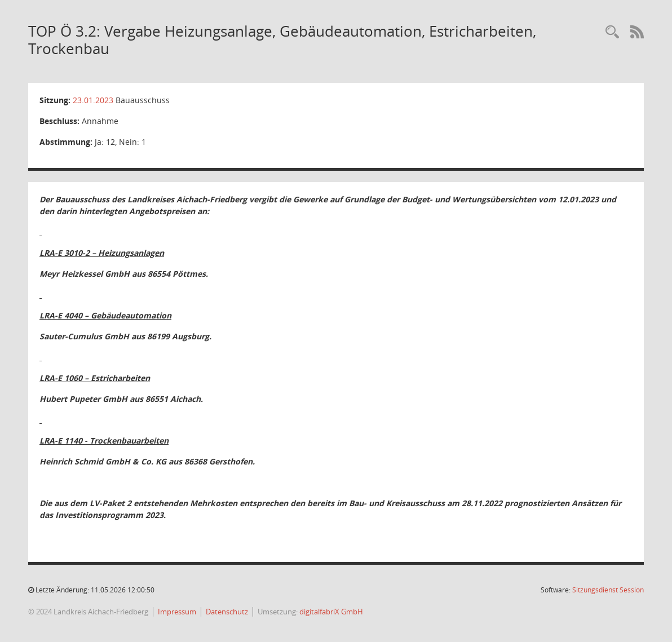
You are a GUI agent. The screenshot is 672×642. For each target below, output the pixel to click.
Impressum (177, 612)
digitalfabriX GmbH (331, 612)
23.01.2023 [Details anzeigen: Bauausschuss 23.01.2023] (93, 100)
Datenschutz (227, 612)
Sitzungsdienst (608, 590)
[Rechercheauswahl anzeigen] (612, 32)
